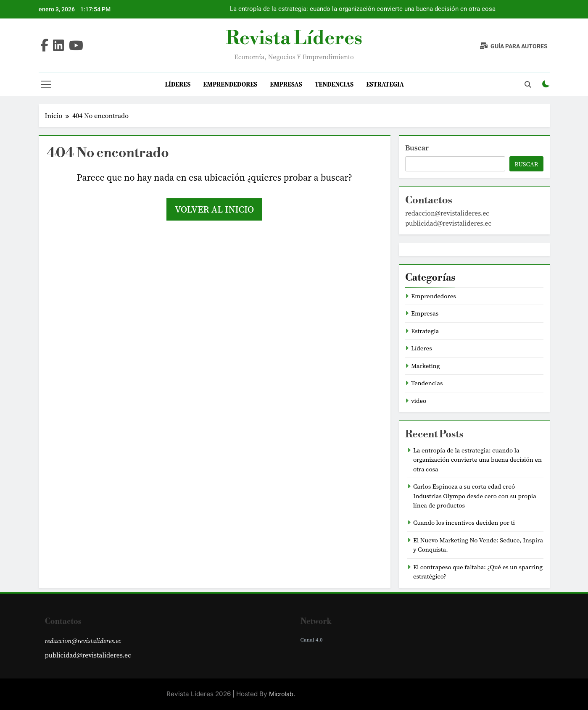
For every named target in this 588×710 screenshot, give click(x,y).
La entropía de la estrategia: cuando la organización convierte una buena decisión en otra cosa (363, 9)
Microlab (281, 694)
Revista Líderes (294, 38)
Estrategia (385, 84)
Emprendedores (230, 84)
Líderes (178, 84)
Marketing (426, 366)
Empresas (286, 84)
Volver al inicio (214, 209)
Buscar (417, 148)
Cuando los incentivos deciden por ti (464, 523)
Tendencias (334, 84)
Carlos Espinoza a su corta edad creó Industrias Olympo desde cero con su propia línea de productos (475, 496)
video (419, 401)
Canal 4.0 (312, 640)
